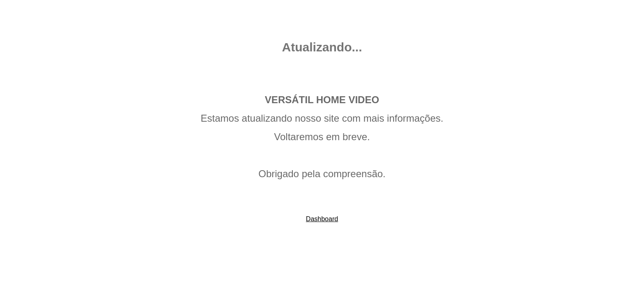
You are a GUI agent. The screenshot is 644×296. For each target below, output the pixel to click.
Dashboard (322, 219)
